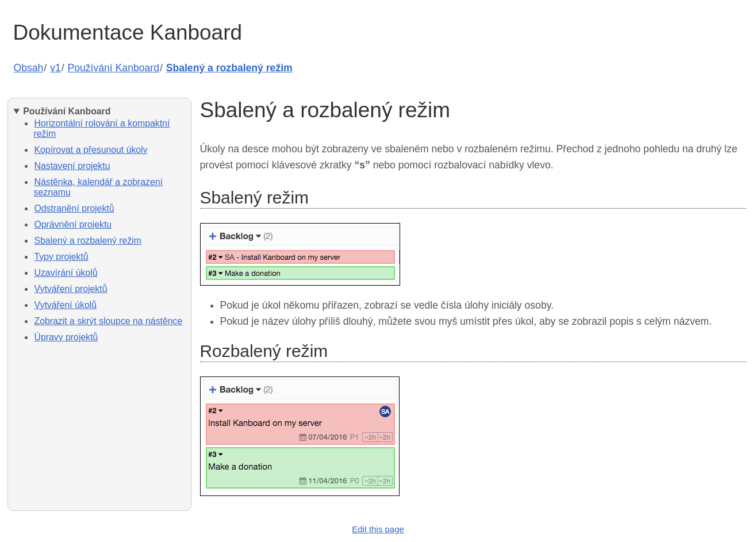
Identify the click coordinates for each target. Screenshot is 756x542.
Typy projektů (62, 257)
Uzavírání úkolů (66, 273)
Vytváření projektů (71, 289)
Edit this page (378, 529)
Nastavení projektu (72, 166)
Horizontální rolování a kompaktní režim (102, 128)
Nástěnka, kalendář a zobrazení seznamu (99, 187)
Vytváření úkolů (66, 305)
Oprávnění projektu (73, 224)
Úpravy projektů (66, 337)
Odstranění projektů (74, 208)
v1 (55, 68)
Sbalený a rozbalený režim (229, 68)
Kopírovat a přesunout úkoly (91, 150)
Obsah (29, 68)
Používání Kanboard (114, 68)
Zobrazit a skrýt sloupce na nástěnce (109, 321)
